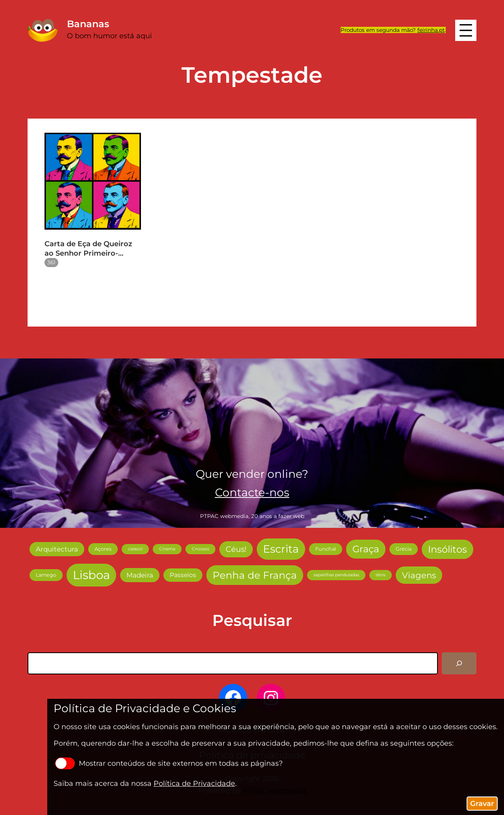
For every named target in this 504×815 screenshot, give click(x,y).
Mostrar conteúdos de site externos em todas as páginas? (169, 763)
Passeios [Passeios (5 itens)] (183, 575)
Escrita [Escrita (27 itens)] (281, 549)
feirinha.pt (431, 30)
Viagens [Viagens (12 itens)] (419, 575)
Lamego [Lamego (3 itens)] (46, 575)
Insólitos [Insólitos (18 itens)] (447, 549)
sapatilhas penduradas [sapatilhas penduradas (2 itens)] (336, 575)
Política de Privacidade (194, 783)
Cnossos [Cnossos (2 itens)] (200, 549)
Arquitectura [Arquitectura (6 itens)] (57, 549)
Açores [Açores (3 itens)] (103, 549)
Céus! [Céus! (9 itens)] (236, 549)
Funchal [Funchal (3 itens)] (326, 549)
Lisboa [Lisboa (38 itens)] (91, 575)
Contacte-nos (252, 492)
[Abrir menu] (466, 30)
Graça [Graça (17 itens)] (366, 549)
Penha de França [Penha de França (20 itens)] (255, 575)
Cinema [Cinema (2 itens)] (167, 549)
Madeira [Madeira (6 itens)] (140, 575)
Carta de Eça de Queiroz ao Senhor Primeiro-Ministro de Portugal (88, 249)
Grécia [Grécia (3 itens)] (404, 549)
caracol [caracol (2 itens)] (135, 549)
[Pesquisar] (459, 663)
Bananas (88, 24)
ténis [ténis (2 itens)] (381, 575)
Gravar (482, 804)
